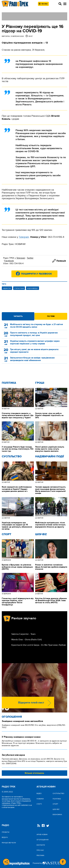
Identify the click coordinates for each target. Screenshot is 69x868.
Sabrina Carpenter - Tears (23, 634)
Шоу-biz (41, 534)
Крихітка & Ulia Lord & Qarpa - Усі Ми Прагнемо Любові (39, 645)
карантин (7, 288)
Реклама (40, 855)
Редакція (61, 261)
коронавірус (33, 288)
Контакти (41, 845)
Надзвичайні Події (50, 457)
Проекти (5, 832)
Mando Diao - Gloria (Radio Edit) (27, 640)
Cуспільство (12, 457)
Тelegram (24, 237)
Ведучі (5, 837)
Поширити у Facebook (36, 274)
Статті (39, 804)
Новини (40, 799)
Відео (39, 793)
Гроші (40, 383)
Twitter (30, 258)
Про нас (40, 850)
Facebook (9, 261)
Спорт (7, 534)
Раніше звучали (9, 843)
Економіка (57, 815)
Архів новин (42, 834)
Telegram (21, 258)
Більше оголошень (34, 773)
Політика (9, 383)
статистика (19, 288)
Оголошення (12, 717)
